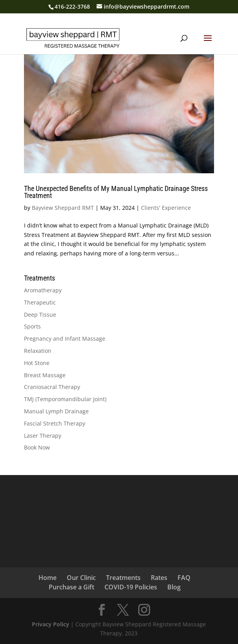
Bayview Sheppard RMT (63, 208)
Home (48, 578)
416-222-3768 (72, 6)
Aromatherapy (43, 290)
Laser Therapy (43, 436)
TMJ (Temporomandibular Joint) (65, 399)
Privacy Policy (50, 624)
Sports (32, 326)
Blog (174, 587)
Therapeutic (40, 302)
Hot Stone (37, 363)
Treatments (123, 578)
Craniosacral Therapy (52, 387)
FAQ (184, 578)
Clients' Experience (166, 208)
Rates (159, 578)
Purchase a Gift (71, 587)
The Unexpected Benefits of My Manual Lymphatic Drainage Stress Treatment (116, 192)
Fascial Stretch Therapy (55, 423)
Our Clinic (81, 578)
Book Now (37, 447)
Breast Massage (45, 375)
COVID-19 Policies (131, 587)
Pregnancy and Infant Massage (65, 339)
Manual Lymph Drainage (56, 411)
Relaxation (38, 351)
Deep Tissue (40, 315)
